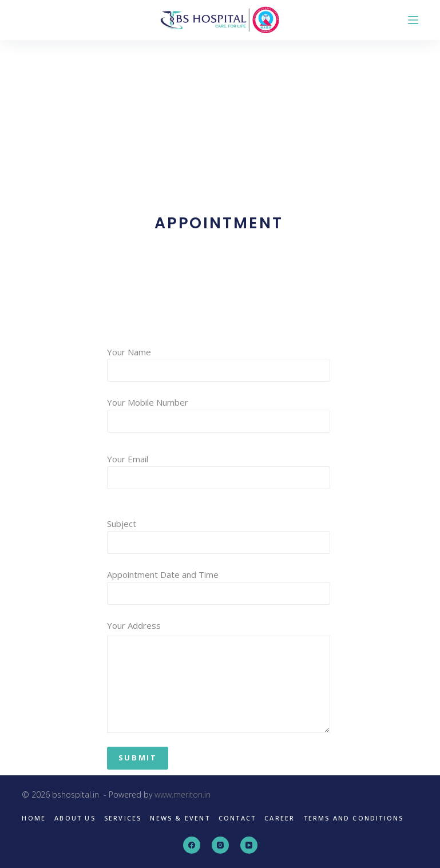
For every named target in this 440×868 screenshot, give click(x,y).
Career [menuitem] (280, 818)
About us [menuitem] (75, 818)
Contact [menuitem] (237, 818)
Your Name (219, 361)
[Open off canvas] (413, 20)
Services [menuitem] (123, 818)
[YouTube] (249, 845)
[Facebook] (192, 845)
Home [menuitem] (34, 818)
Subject (219, 533)
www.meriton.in (183, 794)
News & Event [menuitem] (180, 818)
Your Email (219, 468)
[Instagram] (220, 845)
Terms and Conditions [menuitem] (354, 818)
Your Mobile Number (219, 412)
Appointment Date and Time (219, 584)
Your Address (219, 676)
